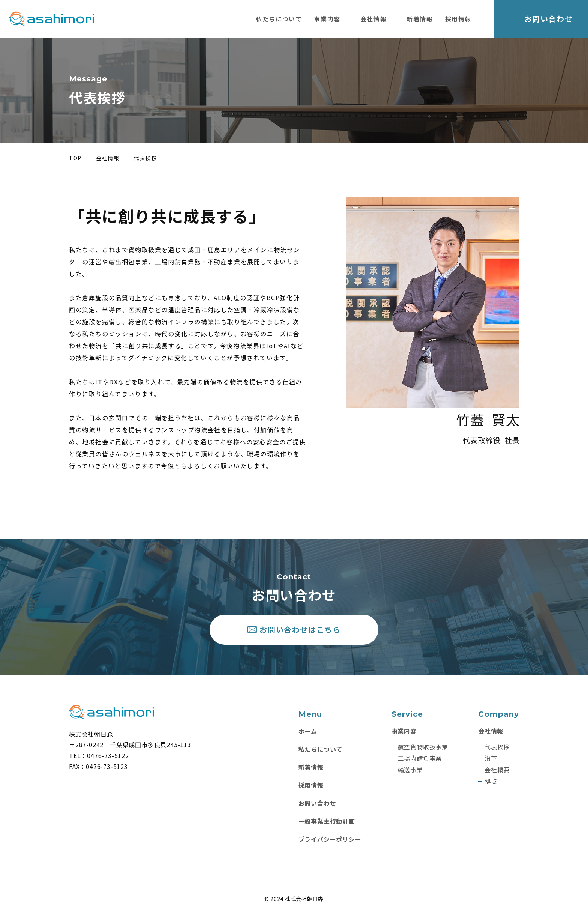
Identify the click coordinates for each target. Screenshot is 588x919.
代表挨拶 (497, 747)
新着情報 (420, 19)
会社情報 (373, 19)
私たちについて (279, 19)
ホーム (308, 731)
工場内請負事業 (420, 759)
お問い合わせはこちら (300, 629)
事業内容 (327, 19)
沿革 (491, 759)
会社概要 (497, 770)
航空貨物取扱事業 (423, 747)
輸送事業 (410, 770)
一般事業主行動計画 (327, 821)
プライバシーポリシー (330, 839)
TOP (75, 158)
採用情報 (458, 19)
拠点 (491, 781)
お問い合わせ (549, 19)
